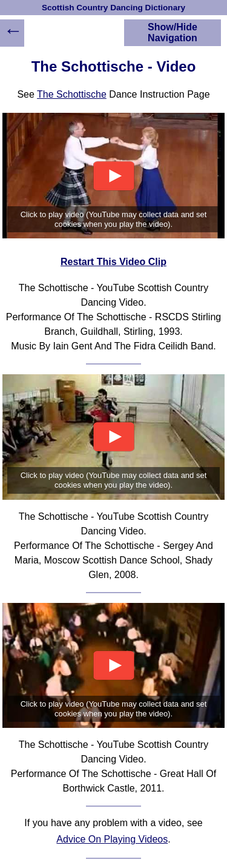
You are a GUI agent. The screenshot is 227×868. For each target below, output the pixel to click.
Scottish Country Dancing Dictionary (113, 8)
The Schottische (72, 94)
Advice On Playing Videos (112, 839)
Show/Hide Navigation (173, 32)
